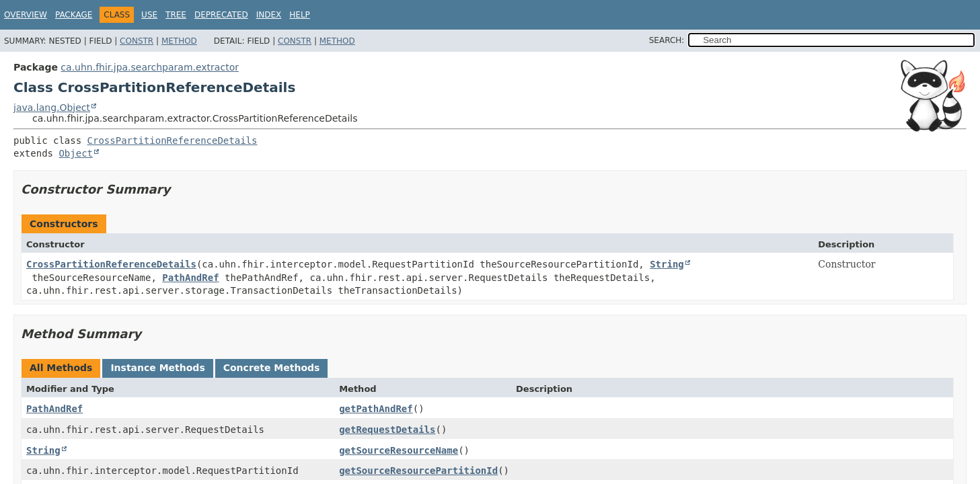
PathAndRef (190, 278)
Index (269, 15)
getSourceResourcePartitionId (418, 471)
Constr (137, 41)
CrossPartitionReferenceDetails (173, 140)
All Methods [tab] (61, 368)
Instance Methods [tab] (157, 368)
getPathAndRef (376, 409)
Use (149, 15)
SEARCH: (667, 40)
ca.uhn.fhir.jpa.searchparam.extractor (150, 67)
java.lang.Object (52, 108)
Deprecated (221, 15)
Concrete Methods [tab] (272, 368)
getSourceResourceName (399, 450)
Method (179, 41)
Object (76, 153)
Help (300, 15)
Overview (26, 15)
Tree (176, 15)
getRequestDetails (387, 430)
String (667, 264)
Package (74, 15)
